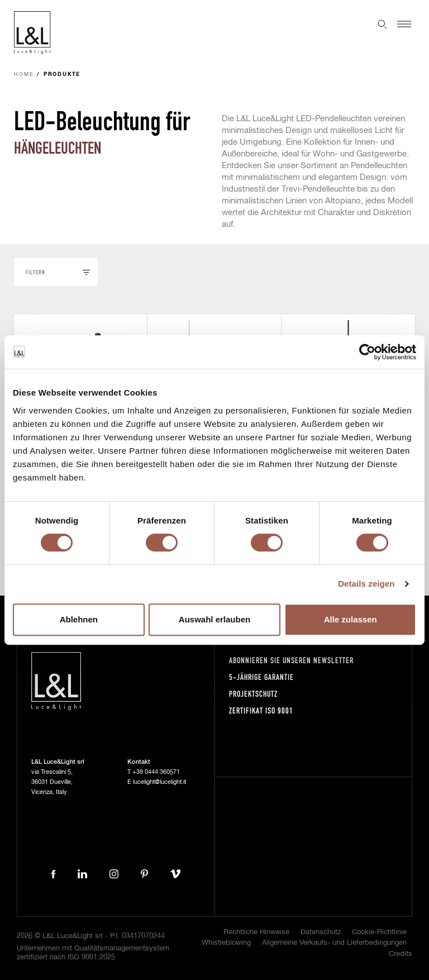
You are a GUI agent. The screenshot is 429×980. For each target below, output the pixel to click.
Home (24, 75)
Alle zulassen (351, 619)
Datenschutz (321, 932)
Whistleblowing (226, 943)
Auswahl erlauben (214, 619)
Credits (401, 954)
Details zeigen (366, 584)
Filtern (35, 272)
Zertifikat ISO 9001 (261, 710)
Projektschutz (253, 694)
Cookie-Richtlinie (379, 932)
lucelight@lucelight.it (159, 782)
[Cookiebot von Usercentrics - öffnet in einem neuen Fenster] (367, 352)
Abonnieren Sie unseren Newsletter (291, 660)
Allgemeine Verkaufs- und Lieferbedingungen (334, 943)
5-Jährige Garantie (261, 677)
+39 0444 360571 (156, 772)
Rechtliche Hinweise (256, 932)
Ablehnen (79, 619)
